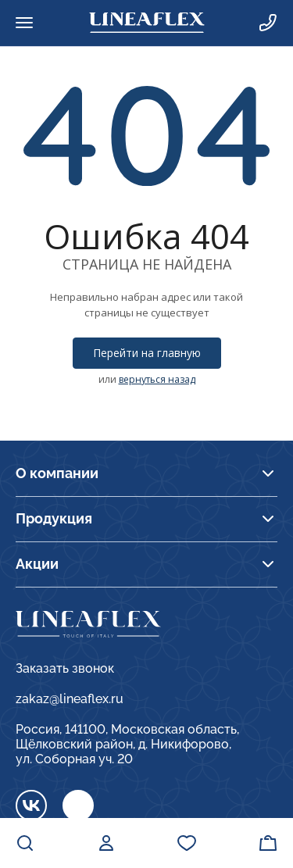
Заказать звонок (65, 668)
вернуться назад (157, 379)
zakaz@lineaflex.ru (70, 699)
